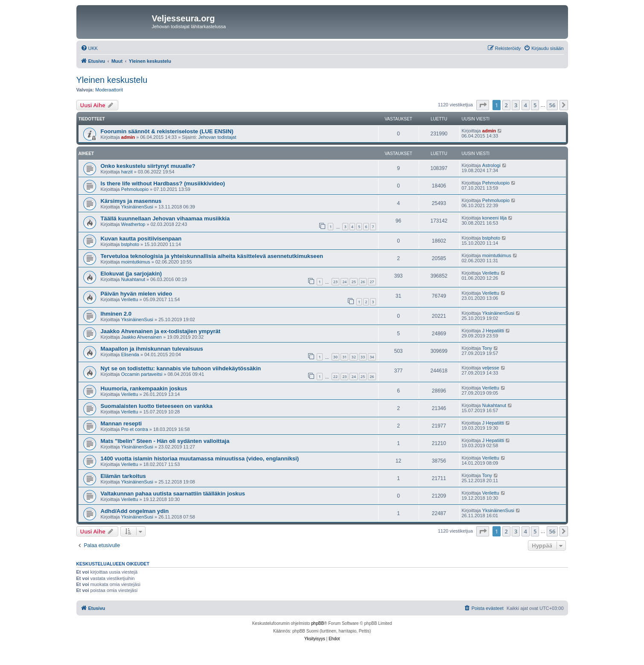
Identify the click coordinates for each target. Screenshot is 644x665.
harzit (127, 172)
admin (128, 137)
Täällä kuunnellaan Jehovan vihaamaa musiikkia (165, 218)
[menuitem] (89, 48)
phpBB (318, 623)
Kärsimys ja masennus (131, 201)
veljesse (491, 368)
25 (353, 282)
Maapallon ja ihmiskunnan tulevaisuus (152, 349)
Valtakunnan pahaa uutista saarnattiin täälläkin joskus (173, 494)
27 (372, 282)
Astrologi (491, 165)
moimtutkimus (136, 262)
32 (353, 357)
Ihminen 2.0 (116, 314)
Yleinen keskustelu (112, 80)
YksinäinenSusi (137, 207)
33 (363, 357)
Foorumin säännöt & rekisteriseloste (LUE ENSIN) (167, 131)
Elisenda (130, 354)
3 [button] (516, 105)
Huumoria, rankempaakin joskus (144, 388)
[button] (483, 105)
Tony (487, 348)
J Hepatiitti (493, 331)
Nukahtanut (133, 279)
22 (335, 376)
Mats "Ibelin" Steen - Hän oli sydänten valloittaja (165, 441)
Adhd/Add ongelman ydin (135, 511)
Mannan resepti (121, 423)
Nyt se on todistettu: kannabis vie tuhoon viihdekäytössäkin (181, 368)
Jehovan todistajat (217, 137)
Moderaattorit (109, 90)
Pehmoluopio (135, 189)
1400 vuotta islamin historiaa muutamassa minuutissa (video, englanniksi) (200, 458)
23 (335, 282)
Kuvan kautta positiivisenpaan (141, 239)
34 (372, 357)
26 (363, 282)
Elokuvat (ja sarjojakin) (131, 274)
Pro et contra (135, 429)
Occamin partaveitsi (142, 374)
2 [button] (506, 105)
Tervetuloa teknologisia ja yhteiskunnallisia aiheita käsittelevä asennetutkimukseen (212, 256)
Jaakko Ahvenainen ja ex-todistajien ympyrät (161, 331)
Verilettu (491, 273)
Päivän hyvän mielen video (137, 294)
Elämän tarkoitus (123, 476)
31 (344, 357)
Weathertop (133, 224)
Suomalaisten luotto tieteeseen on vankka (157, 406)
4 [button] (526, 105)
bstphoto (130, 244)
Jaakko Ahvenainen (141, 337)
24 (344, 282)
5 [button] (535, 105)
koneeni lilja (494, 218)
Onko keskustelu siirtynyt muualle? (148, 166)
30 (335, 357)
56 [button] (552, 105)
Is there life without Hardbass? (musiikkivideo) (163, 183)
